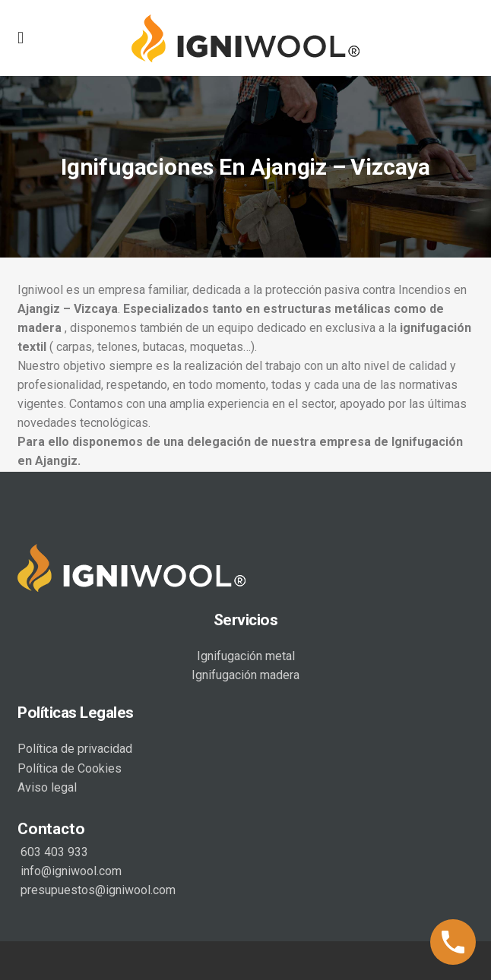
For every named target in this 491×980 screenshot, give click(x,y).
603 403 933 (53, 850)
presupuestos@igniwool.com (97, 888)
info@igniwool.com (70, 869)
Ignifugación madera (245, 673)
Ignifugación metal (246, 654)
